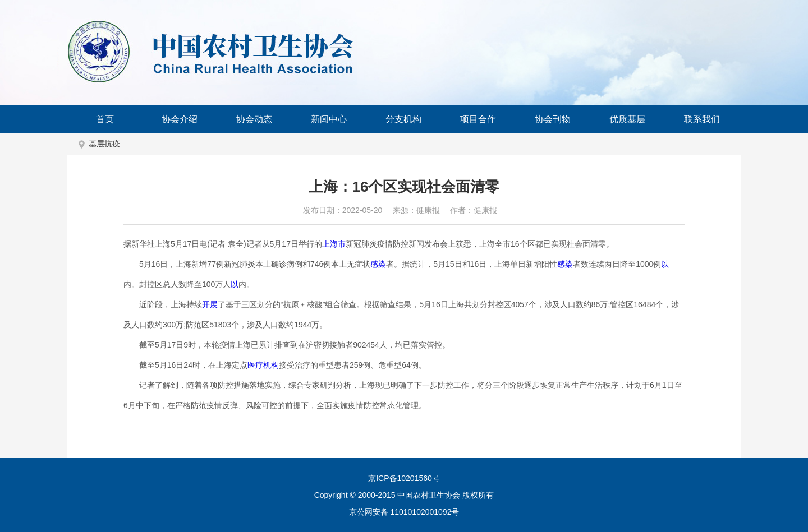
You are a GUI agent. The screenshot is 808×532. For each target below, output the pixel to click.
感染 (378, 264)
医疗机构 (263, 365)
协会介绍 (180, 119)
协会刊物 (553, 119)
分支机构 (403, 119)
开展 (210, 304)
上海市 (334, 244)
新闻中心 (329, 119)
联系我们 (702, 119)
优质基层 (627, 119)
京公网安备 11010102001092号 (404, 512)
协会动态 (254, 119)
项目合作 (478, 119)
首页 (105, 119)
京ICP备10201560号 (404, 478)
